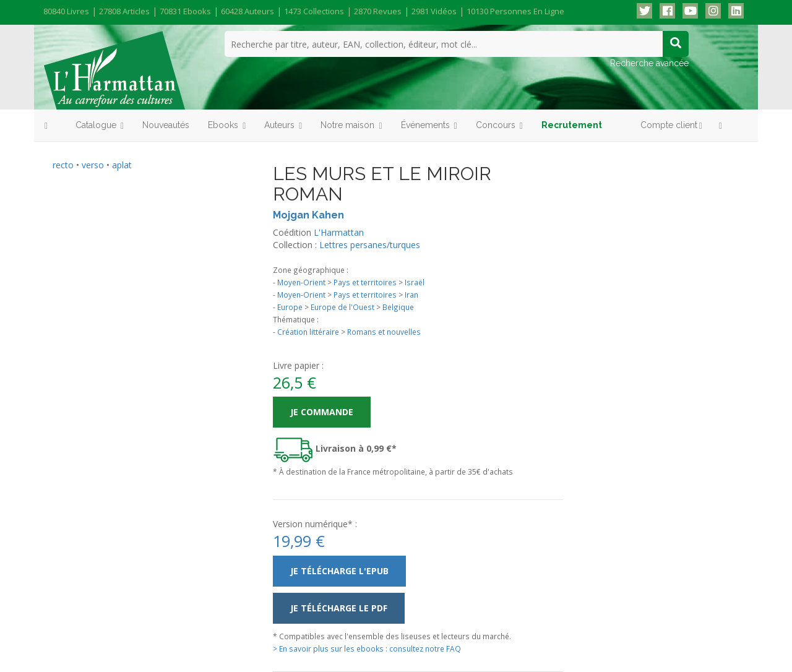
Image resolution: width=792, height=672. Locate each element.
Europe (290, 307)
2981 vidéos (434, 11)
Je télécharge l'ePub (339, 571)
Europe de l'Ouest (342, 307)
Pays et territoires (365, 282)
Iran (411, 295)
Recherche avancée (649, 63)
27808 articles (124, 11)
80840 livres (66, 11)
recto (63, 165)
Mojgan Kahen (308, 215)
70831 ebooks (185, 11)
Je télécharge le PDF (339, 608)
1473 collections (314, 11)
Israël (415, 282)
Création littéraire (308, 332)
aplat (122, 165)
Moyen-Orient (301, 282)
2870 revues (378, 11)
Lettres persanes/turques (370, 245)
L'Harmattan (339, 232)
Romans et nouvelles (384, 332)
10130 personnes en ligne (515, 11)
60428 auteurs (247, 11)
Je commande (322, 412)
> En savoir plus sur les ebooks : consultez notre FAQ (367, 648)
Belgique (398, 307)
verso (93, 165)
